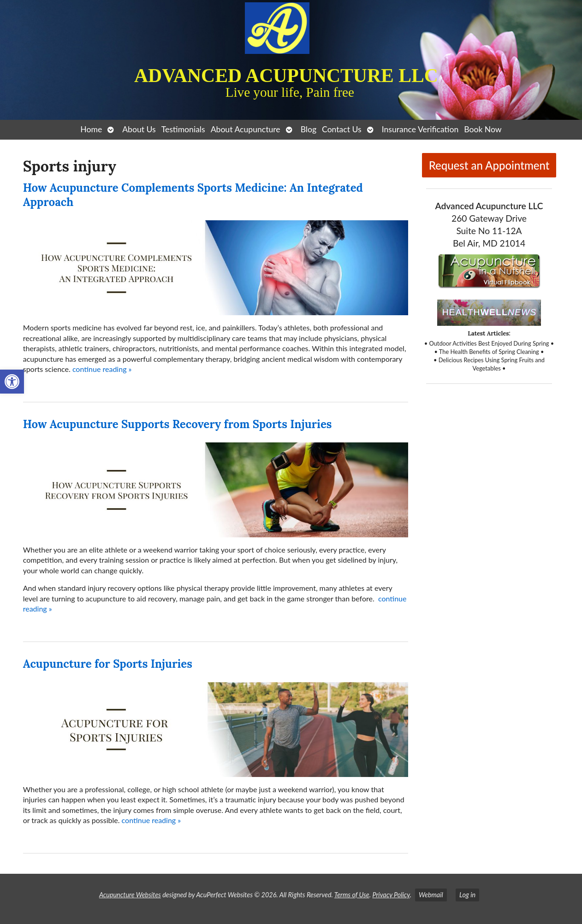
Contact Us (342, 129)
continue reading (102, 369)
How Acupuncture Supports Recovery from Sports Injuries (178, 424)
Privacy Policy (391, 895)
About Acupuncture (246, 129)
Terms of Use (352, 895)
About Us (139, 129)
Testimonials (183, 129)
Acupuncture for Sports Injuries (108, 664)
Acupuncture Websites (130, 895)
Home (91, 129)
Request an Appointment (489, 165)
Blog (309, 129)
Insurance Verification (420, 129)
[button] (12, 382)
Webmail (431, 895)
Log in (467, 895)
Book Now (483, 129)
